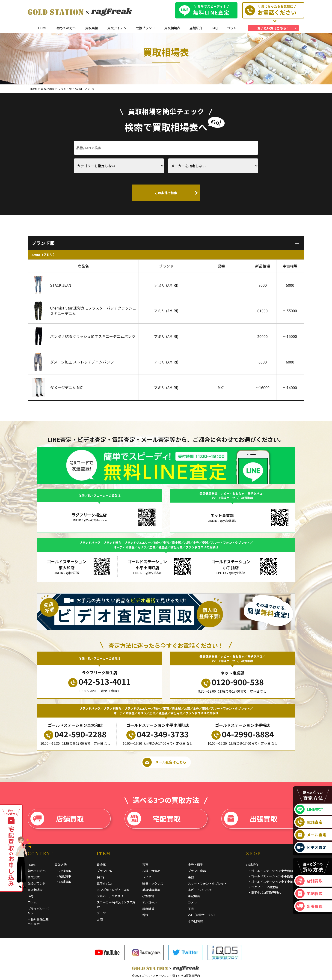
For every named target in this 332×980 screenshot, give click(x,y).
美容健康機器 (151, 890)
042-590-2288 (75, 734)
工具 (191, 909)
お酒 (100, 919)
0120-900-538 (233, 682)
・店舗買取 (64, 882)
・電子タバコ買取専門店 (265, 892)
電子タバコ (104, 883)
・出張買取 (64, 871)
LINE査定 (309, 809)
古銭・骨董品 (151, 871)
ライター (148, 877)
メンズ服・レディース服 (113, 890)
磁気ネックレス (153, 883)
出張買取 (251, 819)
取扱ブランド (145, 28)
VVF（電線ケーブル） (202, 915)
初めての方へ (66, 28)
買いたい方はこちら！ (273, 28)
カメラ (192, 902)
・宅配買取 (64, 876)
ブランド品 (104, 871)
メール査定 (311, 835)
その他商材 (195, 921)
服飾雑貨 (148, 909)
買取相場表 (172, 28)
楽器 (191, 877)
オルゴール (150, 902)
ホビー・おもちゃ (200, 890)
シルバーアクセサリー (112, 896)
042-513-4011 (99, 682)
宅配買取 (154, 819)
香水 (145, 915)
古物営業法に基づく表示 (38, 922)
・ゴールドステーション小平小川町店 (274, 882)
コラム (232, 28)
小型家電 (148, 896)
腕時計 (101, 877)
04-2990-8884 (243, 734)
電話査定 (309, 822)
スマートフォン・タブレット (207, 883)
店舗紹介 (196, 28)
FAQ (215, 28)
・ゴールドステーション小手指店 (271, 876)
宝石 (145, 865)
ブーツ (101, 913)
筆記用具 (194, 896)
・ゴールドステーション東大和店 (271, 871)
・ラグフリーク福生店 (263, 887)
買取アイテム (117, 28)
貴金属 (101, 865)
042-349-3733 (158, 734)
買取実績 (92, 28)
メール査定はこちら (164, 762)
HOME (43, 28)
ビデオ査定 (311, 847)
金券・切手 (195, 865)
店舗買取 (57, 819)
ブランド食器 (197, 871)
